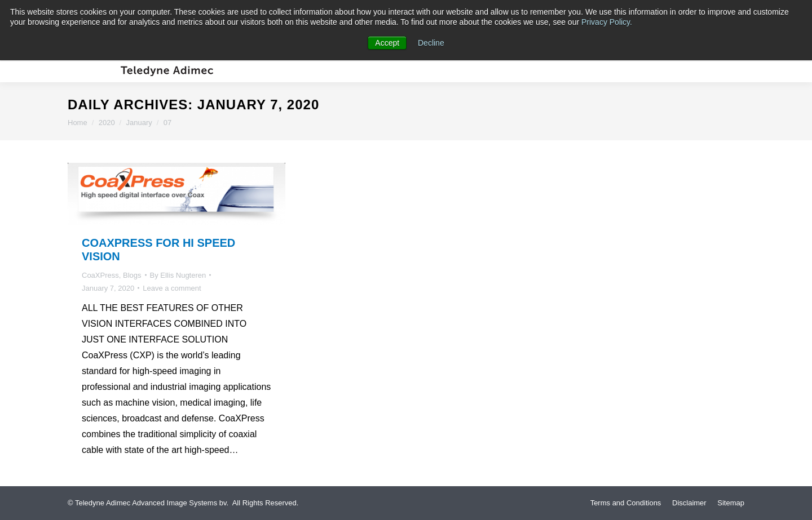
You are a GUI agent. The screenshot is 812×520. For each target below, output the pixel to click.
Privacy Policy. (607, 22)
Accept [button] (387, 43)
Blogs (132, 275)
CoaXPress (100, 275)
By (178, 275)
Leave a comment (172, 288)
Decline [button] (431, 43)
